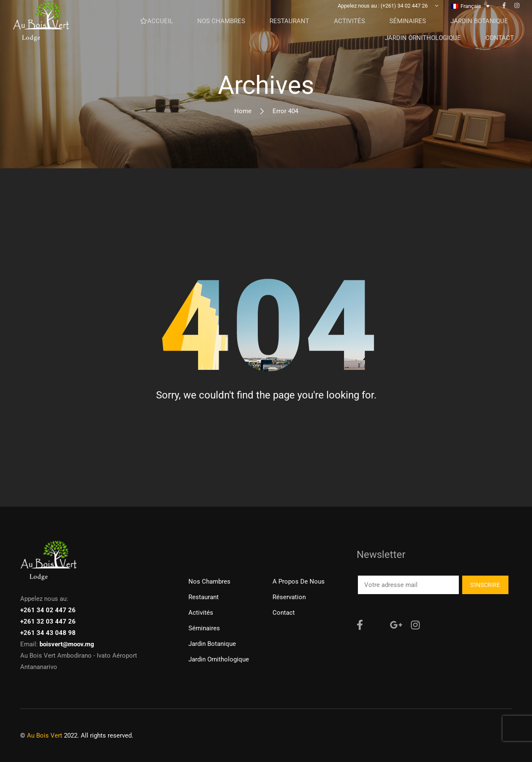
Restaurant (204, 597)
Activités (201, 613)
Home (243, 111)
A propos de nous (299, 581)
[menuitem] (470, 12)
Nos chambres (209, 581)
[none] (470, 12)
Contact (284, 613)
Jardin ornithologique (219, 659)
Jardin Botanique (212, 644)
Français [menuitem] (471, 12)
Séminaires (204, 628)
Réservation (289, 597)
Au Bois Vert (45, 735)
